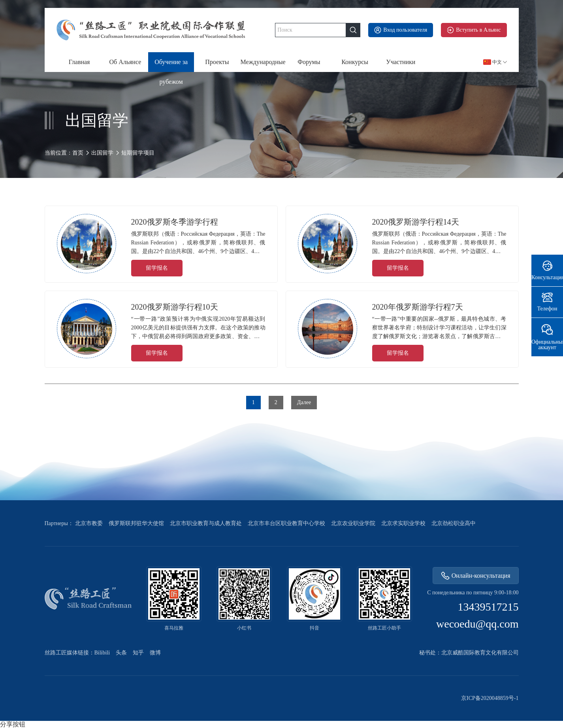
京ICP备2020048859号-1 (490, 698)
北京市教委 (89, 524)
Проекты (217, 62)
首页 (78, 153)
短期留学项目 (138, 153)
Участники (401, 62)
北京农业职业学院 (353, 524)
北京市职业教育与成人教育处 (206, 524)
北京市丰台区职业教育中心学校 (286, 524)
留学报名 (157, 268)
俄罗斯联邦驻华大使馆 (136, 524)
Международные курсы (263, 65)
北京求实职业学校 (403, 524)
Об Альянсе (125, 62)
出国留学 (102, 153)
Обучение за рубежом (171, 65)
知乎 (138, 653)
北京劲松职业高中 (454, 524)
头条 (121, 653)
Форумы (309, 62)
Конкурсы (355, 62)
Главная (79, 62)
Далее (304, 402)
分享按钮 (13, 724)
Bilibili (102, 653)
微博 (155, 653)
